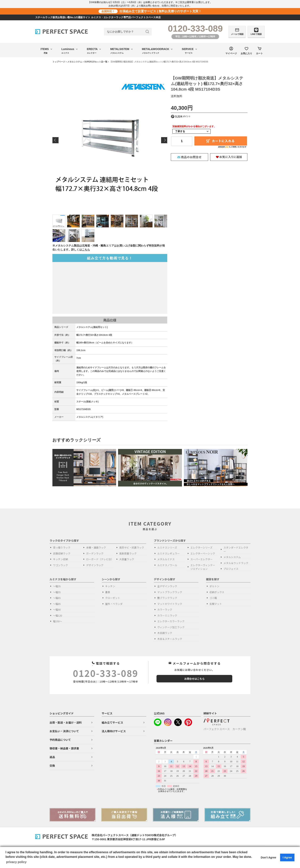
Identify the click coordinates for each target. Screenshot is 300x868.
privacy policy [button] (16, 862)
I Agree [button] (287, 857)
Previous (55, 140)
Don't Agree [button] (268, 857)
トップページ (59, 62)
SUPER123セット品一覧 (96, 62)
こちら (86, 250)
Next (164, 140)
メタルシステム (75, 62)
